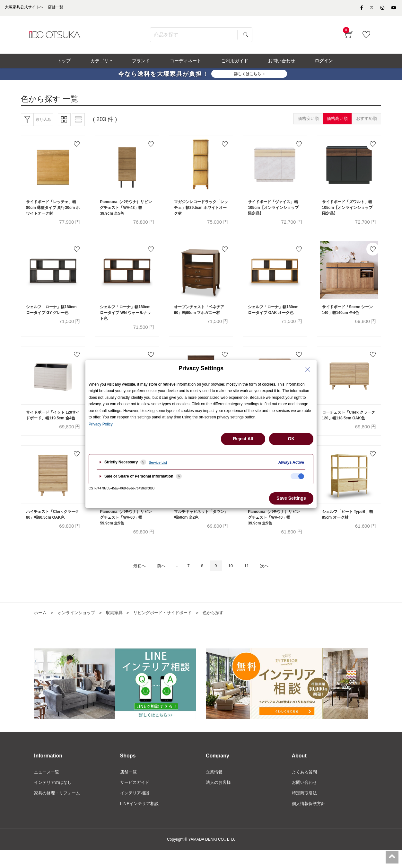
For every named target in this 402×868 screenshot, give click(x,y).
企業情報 (215, 789)
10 (234, 582)
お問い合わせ (305, 800)
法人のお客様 (219, 800)
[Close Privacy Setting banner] (308, 369)
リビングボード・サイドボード (170, 630)
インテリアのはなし (54, 800)
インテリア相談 (136, 811)
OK (291, 439)
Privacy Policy (101, 424)
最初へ (132, 582)
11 (252, 582)
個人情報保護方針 (310, 822)
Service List (158, 462)
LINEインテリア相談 (141, 822)
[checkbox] (297, 476)
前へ (157, 582)
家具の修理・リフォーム (59, 811)
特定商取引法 (305, 811)
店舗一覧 (129, 789)
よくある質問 (305, 789)
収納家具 (119, 630)
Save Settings (291, 498)
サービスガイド (136, 800)
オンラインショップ (79, 630)
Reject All (243, 439)
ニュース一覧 (48, 789)
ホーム (41, 630)
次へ (272, 582)
